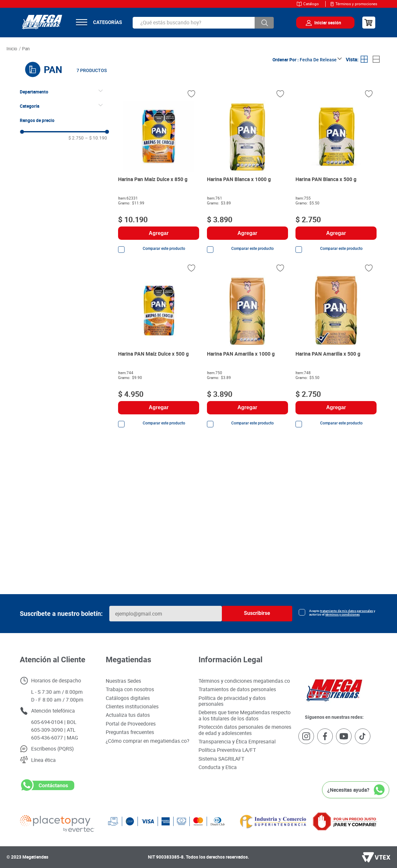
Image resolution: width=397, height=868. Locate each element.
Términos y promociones (356, 4)
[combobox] (203, 23)
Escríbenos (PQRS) (52, 749)
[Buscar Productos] (264, 23)
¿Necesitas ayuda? (348, 790)
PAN (26, 49)
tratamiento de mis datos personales (347, 611)
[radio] (364, 60)
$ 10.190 (96, 138)
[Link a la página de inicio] (12, 49)
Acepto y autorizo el (342, 613)
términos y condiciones (343, 614)
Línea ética (43, 760)
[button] (64, 92)
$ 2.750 (76, 138)
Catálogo (311, 4)
